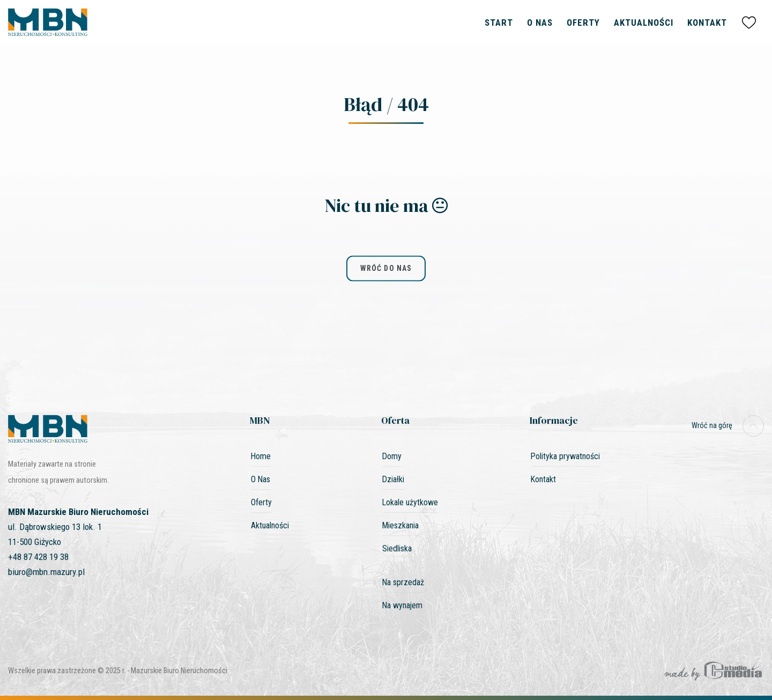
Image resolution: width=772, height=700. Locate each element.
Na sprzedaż (403, 582)
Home (261, 456)
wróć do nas (386, 269)
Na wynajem (402, 605)
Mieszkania (400, 525)
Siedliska (397, 548)
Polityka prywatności (565, 456)
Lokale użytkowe (410, 502)
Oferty (583, 23)
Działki (393, 479)
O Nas (540, 23)
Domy (392, 456)
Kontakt (707, 23)
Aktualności (644, 23)
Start (499, 23)
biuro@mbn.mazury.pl (46, 572)
